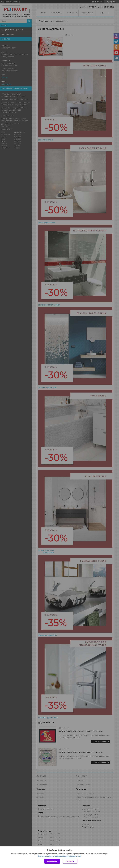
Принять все (52, 861)
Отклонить (70, 861)
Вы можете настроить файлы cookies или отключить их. (59, 856)
